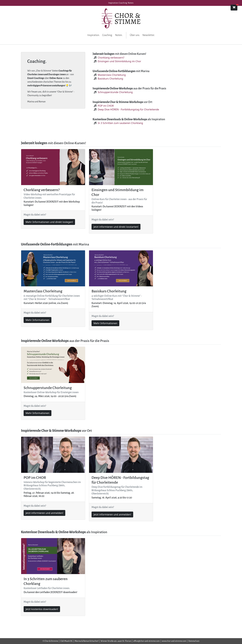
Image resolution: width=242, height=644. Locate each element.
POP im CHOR (106, 106)
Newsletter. (149, 35)
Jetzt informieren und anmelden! (44, 513)
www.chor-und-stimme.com (174, 641)
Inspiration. (94, 35)
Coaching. (107, 35)
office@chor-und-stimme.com (146, 641)
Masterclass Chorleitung (112, 75)
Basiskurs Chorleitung (110, 79)
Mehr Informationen (38, 320)
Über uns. (135, 35)
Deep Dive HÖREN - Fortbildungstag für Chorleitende (128, 109)
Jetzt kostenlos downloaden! (42, 609)
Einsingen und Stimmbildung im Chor (119, 61)
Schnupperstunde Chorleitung (115, 92)
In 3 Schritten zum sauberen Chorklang (120, 123)
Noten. (119, 35)
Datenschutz (194, 641)
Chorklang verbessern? (111, 58)
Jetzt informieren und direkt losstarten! (116, 227)
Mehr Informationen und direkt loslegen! (49, 222)
